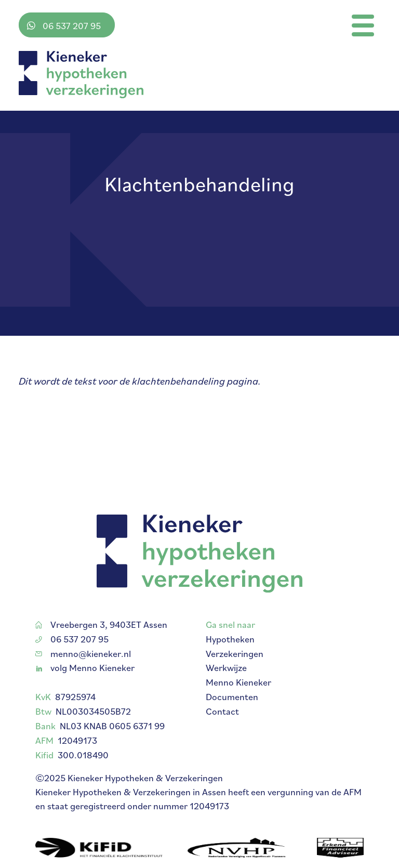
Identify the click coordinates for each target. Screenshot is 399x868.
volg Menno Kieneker (85, 675)
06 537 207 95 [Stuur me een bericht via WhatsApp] (64, 26)
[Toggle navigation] (363, 25)
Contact (222, 719)
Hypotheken (230, 646)
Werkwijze (226, 675)
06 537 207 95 (72, 646)
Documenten (232, 704)
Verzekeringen (235, 660)
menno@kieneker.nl (83, 660)
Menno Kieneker (238, 689)
